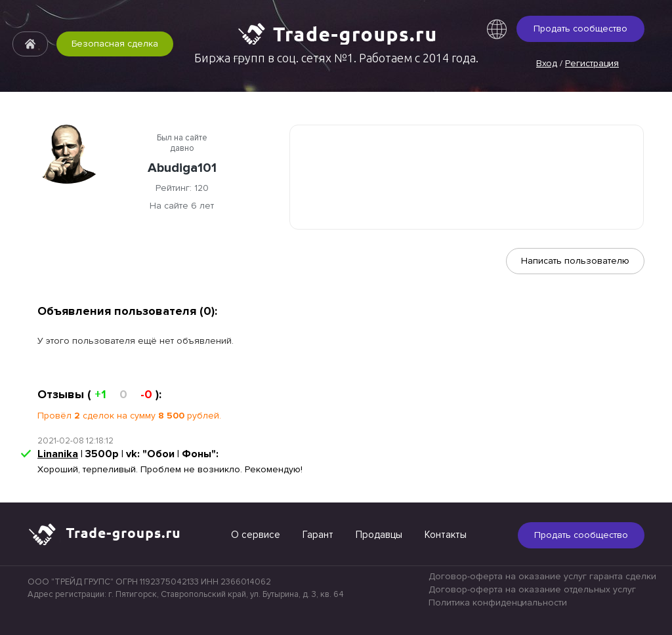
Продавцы (379, 535)
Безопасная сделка (115, 44)
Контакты (446, 535)
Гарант (318, 535)
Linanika (58, 454)
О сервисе (256, 535)
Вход (547, 63)
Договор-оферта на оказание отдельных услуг (532, 589)
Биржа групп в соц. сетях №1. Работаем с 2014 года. (336, 58)
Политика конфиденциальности (498, 603)
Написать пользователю (575, 261)
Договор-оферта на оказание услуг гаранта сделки (542, 576)
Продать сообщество (580, 29)
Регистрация (592, 63)
